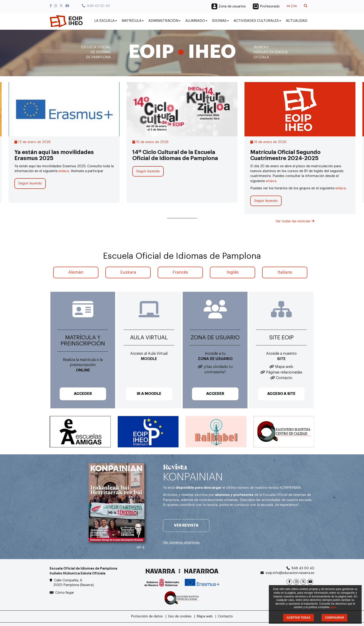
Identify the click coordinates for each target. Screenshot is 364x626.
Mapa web (284, 367)
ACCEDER (83, 394)
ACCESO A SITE (281, 394)
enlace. (271, 181)
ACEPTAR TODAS (299, 618)
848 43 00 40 (96, 6)
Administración (164, 21)
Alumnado (196, 21)
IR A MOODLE (149, 394)
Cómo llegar (65, 593)
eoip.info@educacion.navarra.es (290, 573)
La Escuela (106, 21)
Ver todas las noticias (295, 221)
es (289, 6)
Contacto (284, 378)
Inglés (233, 272)
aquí (333, 607)
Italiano (285, 272)
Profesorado (270, 6)
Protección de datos (147, 616)
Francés (180, 272)
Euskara (128, 272)
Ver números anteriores (181, 542)
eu (295, 6)
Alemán (76, 272)
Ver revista (186, 525)
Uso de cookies (180, 616)
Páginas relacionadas (284, 372)
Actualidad (297, 21)
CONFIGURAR (334, 618)
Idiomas (220, 21)
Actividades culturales (257, 21)
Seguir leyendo (30, 183)
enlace (64, 171)
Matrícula (133, 21)
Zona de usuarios (232, 6)
